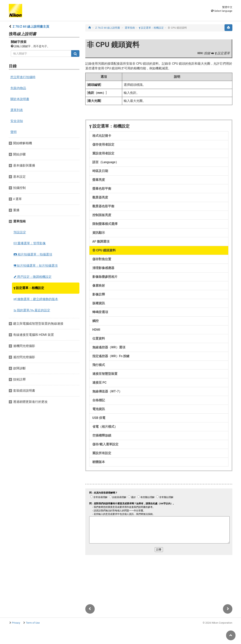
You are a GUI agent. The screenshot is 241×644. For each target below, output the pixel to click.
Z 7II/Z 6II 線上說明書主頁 (31, 27)
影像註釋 (99, 294)
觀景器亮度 (100, 197)
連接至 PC (100, 383)
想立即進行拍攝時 (23, 77)
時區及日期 (100, 171)
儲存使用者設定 (103, 144)
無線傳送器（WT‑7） (107, 391)
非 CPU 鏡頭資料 (104, 250)
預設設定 (20, 232)
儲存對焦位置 (102, 259)
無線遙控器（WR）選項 (109, 347)
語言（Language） (106, 162)
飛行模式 (99, 365)
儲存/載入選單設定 (105, 444)
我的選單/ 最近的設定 (32, 310)
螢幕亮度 (99, 180)
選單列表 (17, 110)
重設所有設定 (102, 453)
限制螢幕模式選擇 (105, 224)
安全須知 (17, 121)
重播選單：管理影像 (30, 243)
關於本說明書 (20, 99)
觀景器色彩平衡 (103, 206)
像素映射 (99, 286)
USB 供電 (99, 418)
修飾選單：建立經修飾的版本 (36, 299)
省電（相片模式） (105, 427)
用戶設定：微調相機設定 (33, 277)
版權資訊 (99, 303)
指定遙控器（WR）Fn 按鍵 (111, 356)
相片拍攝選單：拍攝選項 (33, 254)
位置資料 (99, 338)
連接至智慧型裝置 (105, 374)
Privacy (16, 623)
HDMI (96, 330)
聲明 (14, 132)
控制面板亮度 (102, 215)
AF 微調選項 (101, 241)
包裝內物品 (18, 88)
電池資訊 (99, 409)
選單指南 (130, 28)
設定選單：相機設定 (29, 288)
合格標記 (99, 400)
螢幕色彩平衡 (102, 189)
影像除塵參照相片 (105, 277)
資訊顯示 (99, 233)
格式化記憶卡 (102, 136)
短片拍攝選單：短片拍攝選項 (36, 266)
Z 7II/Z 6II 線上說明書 (108, 28)
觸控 (95, 321)
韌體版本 (99, 462)
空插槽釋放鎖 (102, 435)
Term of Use (33, 623)
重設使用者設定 (103, 153)
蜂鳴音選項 (100, 312)
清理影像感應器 (103, 268)
